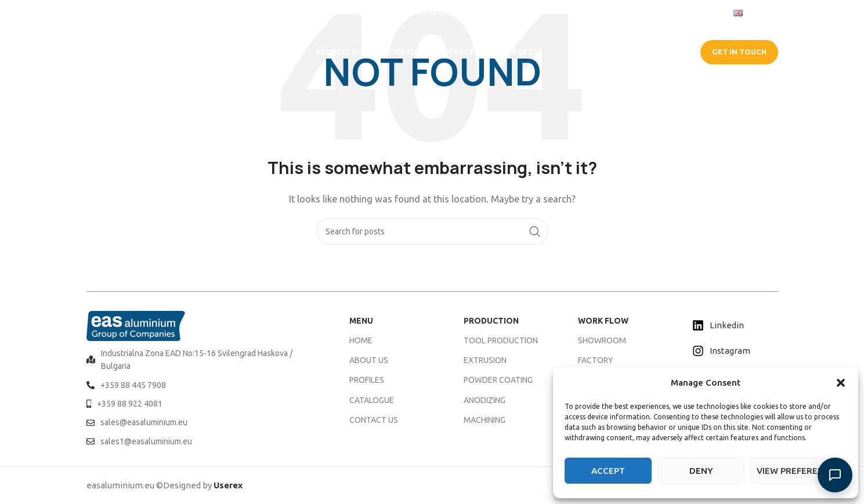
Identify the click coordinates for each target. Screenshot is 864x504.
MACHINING (485, 420)
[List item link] (204, 360)
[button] (841, 383)
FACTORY (596, 360)
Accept (608, 471)
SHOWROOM (602, 340)
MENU (361, 321)
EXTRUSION (485, 360)
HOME (361, 340)
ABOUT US (369, 360)
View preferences (798, 471)
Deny (701, 471)
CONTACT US (374, 420)
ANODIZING (485, 400)
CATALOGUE (654, 52)
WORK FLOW (603, 321)
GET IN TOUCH (739, 52)
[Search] (432, 231)
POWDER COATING (498, 380)
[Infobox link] (115, 12)
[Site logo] (139, 51)
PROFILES (367, 380)
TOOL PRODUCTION (501, 340)
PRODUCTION (491, 321)
